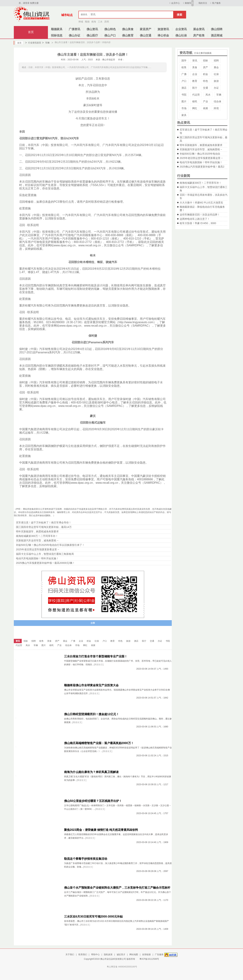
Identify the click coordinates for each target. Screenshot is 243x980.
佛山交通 (146, 35)
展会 (216, 67)
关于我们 (70, 955)
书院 (184, 95)
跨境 (216, 108)
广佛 (184, 74)
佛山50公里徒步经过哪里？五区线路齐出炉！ (93, 801)
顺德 (87, 22)
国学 (184, 61)
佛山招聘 (217, 29)
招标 (205, 61)
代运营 (196, 95)
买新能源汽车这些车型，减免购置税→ (201, 149)
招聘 (216, 61)
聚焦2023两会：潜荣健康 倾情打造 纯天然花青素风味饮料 (101, 830)
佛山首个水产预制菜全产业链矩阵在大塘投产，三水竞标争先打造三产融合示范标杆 (117, 888)
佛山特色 (110, 29)
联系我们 (83, 955)
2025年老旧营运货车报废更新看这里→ (201, 158)
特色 (205, 81)
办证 (216, 88)
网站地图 (134, 955)
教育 (195, 81)
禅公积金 (163, 35)
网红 (195, 108)
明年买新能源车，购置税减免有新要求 (201, 145)
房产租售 (199, 35)
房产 (205, 67)
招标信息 (57, 35)
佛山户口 (110, 35)
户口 (184, 81)
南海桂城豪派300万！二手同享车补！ (201, 183)
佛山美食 (128, 29)
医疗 (195, 88)
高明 (107, 22)
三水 (100, 22)
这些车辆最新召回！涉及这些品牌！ (200, 215)
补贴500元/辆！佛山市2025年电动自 (200, 154)
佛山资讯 (92, 29)
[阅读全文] (99, 665)
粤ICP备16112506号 (149, 959)
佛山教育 (128, 35)
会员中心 (174, 3)
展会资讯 (199, 29)
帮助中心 (95, 955)
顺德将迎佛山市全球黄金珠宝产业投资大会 (91, 685)
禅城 (81, 22)
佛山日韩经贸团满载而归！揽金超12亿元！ (92, 714)
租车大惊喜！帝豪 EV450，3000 (198, 223)
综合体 (218, 101)
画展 (205, 108)
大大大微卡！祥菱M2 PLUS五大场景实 (201, 203)
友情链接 (146, 955)
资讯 (195, 61)
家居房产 (146, 29)
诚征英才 (121, 955)
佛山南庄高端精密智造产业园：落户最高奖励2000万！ (99, 743)
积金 (205, 74)
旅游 (216, 81)
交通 (205, 88)
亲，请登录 (24, 3)
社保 (216, 74)
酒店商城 (217, 35)
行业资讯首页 (33, 43)
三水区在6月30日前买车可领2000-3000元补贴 (93, 917)
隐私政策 (108, 955)
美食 (195, 67)
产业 (205, 101)
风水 (208, 95)
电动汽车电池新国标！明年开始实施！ (201, 162)
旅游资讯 (163, 29)
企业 (195, 74)
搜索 (179, 15)
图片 (184, 101)
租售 (184, 67)
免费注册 (34, 3)
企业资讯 (181, 29)
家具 (184, 115)
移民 (195, 101)
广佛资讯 (74, 29)
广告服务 (159, 955)
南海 (94, 22)
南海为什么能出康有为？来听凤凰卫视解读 (91, 772)
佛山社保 (181, 35)
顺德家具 (57, 29)
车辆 (46, 43)
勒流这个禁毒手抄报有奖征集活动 (86, 859)
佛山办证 (74, 35)
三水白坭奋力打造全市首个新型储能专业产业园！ (96, 656)
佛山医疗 (92, 35)
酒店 (184, 88)
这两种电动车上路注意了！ (195, 219)
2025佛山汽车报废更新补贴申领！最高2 (202, 167)
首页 (31, 32)
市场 (184, 108)
